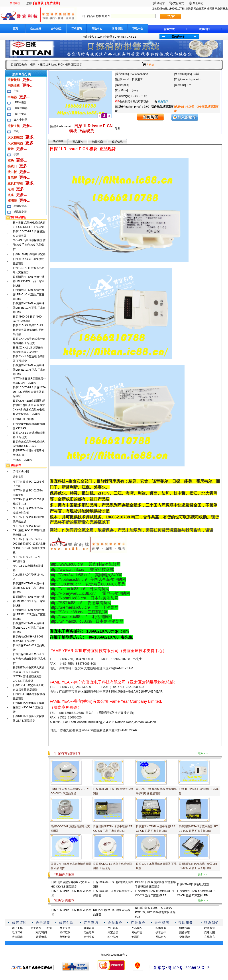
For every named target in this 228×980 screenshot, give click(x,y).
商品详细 (58, 141)
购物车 (161, 3)
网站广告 (137, 932)
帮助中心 (97, 29)
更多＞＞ (203, 753)
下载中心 (138, 29)
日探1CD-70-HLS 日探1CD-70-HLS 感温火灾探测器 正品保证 (29, 392)
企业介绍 (36, 29)
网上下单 (17, 928)
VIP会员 (113, 928)
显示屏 (12, 178)
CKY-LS (132, 37)
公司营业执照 (21, 471)
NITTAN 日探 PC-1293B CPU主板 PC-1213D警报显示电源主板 (29, 530)
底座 (11, 195)
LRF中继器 (20, 102)
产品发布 (137, 928)
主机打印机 (15, 183)
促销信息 (117, 142)
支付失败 (89, 937)
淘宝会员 (113, 932)
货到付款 (65, 937)
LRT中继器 (20, 114)
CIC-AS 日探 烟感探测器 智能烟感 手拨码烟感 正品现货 (29, 245)
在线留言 (210, 937)
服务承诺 (185, 932)
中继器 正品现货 (23, 460)
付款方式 (169, 29)
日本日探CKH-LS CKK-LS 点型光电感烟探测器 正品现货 (29, 659)
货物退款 (185, 937)
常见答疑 (117, 29)
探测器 (12, 201)
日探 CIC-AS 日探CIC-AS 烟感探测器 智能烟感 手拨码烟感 (28, 330)
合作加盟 (56, 29)
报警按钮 (14, 80)
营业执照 (18, 477)
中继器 (108, 37)
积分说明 (163, 102)
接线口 (12, 166)
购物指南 (98, 142)
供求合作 (161, 932)
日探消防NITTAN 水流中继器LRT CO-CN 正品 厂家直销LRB (29, 281)
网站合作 (161, 937)
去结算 (150, 65)
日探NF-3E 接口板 (24, 419)
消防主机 (14, 86)
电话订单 (17, 932)
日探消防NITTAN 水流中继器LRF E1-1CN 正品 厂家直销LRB (29, 370)
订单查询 (77, 29)
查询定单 (89, 928)
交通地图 (210, 932)
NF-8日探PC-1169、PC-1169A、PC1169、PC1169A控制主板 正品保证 (155, 912)
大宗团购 (17, 937)
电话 (11, 189)
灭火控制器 (15, 137)
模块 (33, 65)
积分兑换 (113, 937)
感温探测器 (20, 212)
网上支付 (65, 928)
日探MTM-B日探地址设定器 (29, 254)
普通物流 (41, 937)
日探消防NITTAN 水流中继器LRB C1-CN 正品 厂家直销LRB (29, 295)
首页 (15, 29)
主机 (16, 91)
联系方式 (210, 928)
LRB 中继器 (21, 108)
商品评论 (78, 142)
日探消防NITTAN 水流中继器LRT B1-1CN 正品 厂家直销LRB (29, 308)
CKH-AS (120, 37)
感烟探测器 (20, 206)
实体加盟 (161, 928)
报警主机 (14, 126)
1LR (100, 37)
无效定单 (89, 932)
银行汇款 (65, 932)
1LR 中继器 (20, 120)
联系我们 (204, 29)
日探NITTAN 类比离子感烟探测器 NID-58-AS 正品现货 (29, 707)
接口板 (12, 172)
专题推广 (137, 937)
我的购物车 (178, 37)
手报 (16, 154)
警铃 (11, 149)
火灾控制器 (15, 143)
